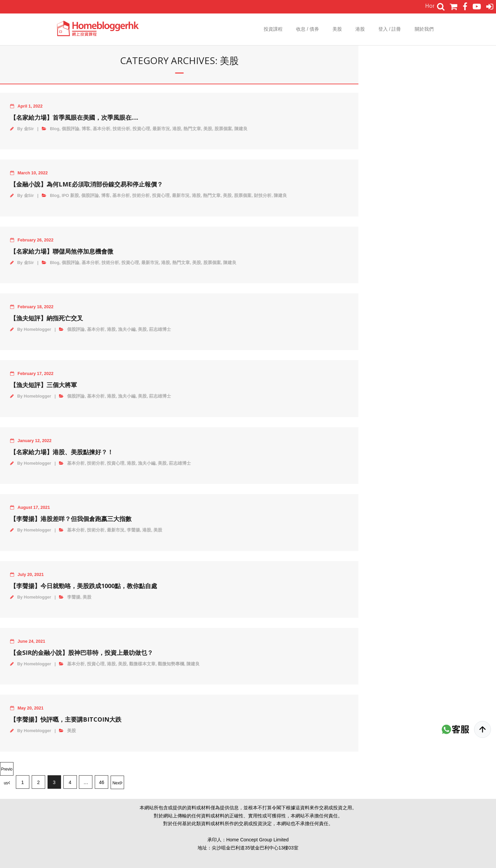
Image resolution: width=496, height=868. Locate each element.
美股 (337, 29)
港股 (360, 29)
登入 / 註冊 (390, 29)
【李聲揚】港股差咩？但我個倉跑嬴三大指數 (71, 519)
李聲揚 (133, 530)
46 (102, 782)
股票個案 (223, 129)
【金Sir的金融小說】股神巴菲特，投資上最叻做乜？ (82, 653)
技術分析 (121, 129)
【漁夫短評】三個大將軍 (43, 385)
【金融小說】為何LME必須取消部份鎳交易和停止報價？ (86, 184)
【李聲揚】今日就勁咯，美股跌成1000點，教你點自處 (84, 586)
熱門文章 (192, 129)
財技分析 (263, 196)
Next (116, 783)
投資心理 (141, 129)
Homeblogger (38, 329)
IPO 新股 (70, 196)
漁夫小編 (127, 329)
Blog (55, 129)
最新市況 (161, 129)
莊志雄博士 (160, 329)
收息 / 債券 (308, 29)
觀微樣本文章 (142, 664)
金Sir (29, 129)
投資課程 (273, 29)
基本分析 (101, 129)
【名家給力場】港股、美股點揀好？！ (62, 452)
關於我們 (424, 29)
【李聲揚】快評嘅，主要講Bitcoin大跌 (66, 719)
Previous (7, 771)
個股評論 (70, 129)
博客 (86, 129)
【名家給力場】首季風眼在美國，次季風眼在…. (74, 117)
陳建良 (241, 129)
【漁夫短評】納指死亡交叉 (47, 318)
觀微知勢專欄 (171, 664)
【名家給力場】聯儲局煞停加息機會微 (62, 251)
